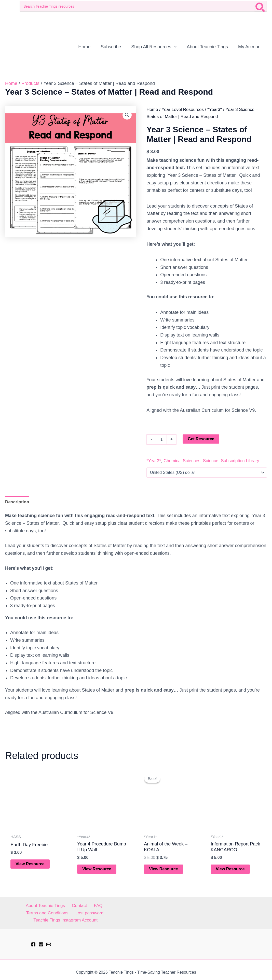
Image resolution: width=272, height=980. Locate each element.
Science (211, 461)
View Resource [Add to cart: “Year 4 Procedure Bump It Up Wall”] (97, 870)
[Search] (260, 6)
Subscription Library (240, 461)
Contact (55, 907)
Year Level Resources (183, 109)
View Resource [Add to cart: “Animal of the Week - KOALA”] (164, 870)
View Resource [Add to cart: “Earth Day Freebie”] (30, 865)
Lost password (30, 914)
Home (152, 109)
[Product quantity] (161, 440)
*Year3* (215, 109)
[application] (176, 47)
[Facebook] (33, 939)
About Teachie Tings (22, 907)
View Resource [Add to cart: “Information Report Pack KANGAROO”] (230, 870)
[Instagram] (41, 939)
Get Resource (201, 439)
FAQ (72, 907)
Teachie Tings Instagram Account (83, 914)
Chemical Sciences (182, 461)
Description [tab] (18, 502)
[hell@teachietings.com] (49, 939)
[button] (127, 115)
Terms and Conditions (104, 907)
